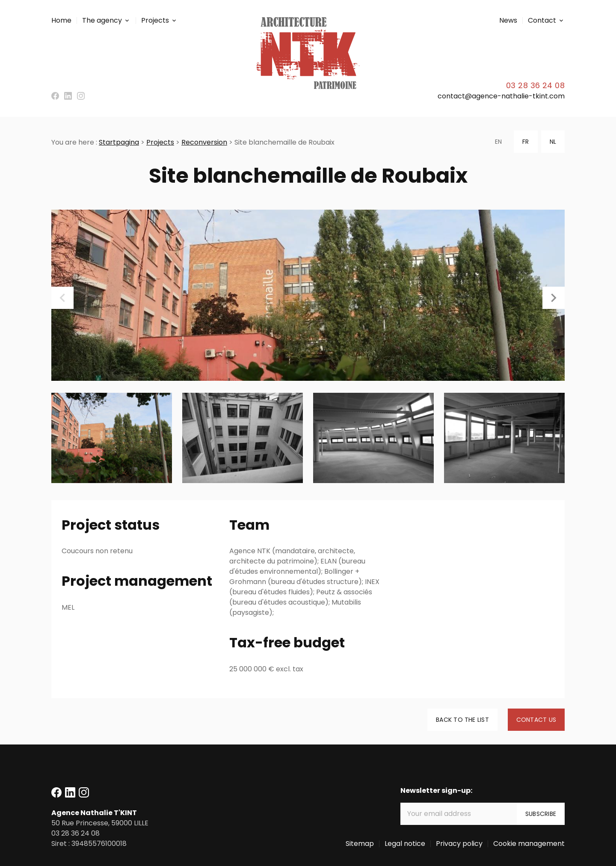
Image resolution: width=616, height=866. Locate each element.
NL (553, 142)
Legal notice (405, 844)
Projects (155, 20)
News (508, 20)
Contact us (536, 720)
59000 (100, 823)
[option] (308, 295)
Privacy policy (459, 844)
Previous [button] (62, 298)
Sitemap (360, 844)
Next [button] (554, 298)
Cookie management (529, 844)
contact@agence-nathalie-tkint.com (501, 96)
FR (526, 142)
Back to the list (462, 720)
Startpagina (119, 142)
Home (61, 20)
